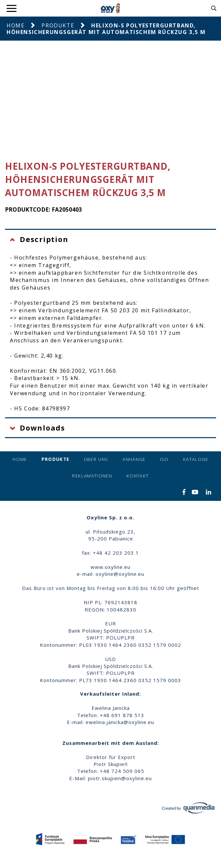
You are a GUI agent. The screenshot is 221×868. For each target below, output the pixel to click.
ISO (164, 459)
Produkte (58, 25)
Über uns (96, 459)
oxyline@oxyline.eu (120, 574)
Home (15, 25)
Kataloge (196, 459)
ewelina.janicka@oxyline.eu (120, 722)
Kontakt (138, 476)
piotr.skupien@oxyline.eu (120, 778)
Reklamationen (92, 476)
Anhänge (134, 459)
